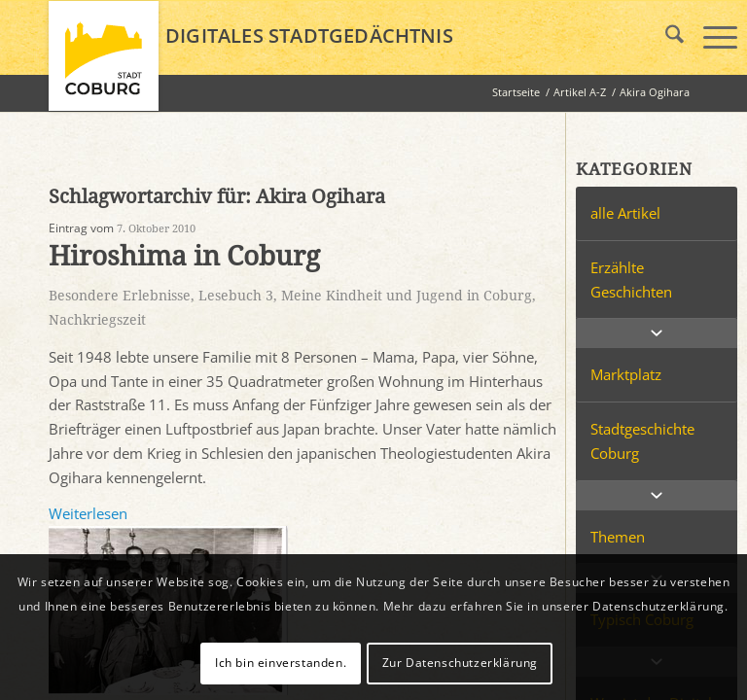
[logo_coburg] (104, 64)
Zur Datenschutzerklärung (460, 663)
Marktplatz (626, 374)
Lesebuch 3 (236, 296)
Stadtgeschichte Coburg (642, 441)
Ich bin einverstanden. (281, 663)
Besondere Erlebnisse (120, 296)
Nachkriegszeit (97, 320)
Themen (618, 537)
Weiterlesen (88, 513)
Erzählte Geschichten (631, 280)
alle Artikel (625, 213)
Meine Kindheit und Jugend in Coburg (407, 296)
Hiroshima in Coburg (184, 256)
